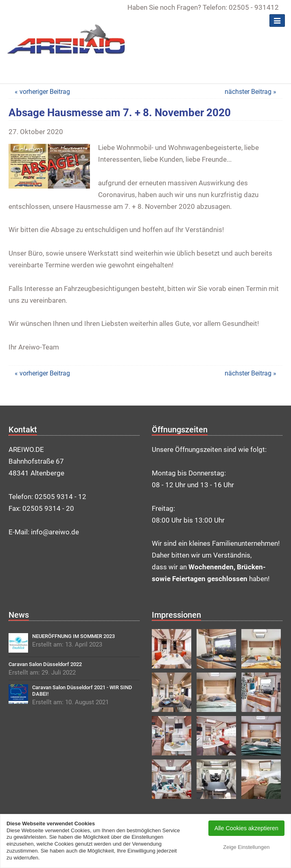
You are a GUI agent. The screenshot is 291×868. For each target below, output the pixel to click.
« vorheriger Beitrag (42, 92)
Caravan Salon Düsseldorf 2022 (45, 664)
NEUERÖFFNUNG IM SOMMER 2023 (73, 636)
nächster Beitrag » (251, 92)
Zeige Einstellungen (246, 847)
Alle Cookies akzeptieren (246, 828)
